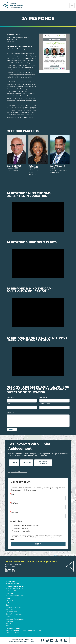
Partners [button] (10, 594)
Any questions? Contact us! (18, 472)
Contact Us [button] (9, 569)
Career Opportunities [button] (14, 614)
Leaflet (56, 555)
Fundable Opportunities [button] (15, 596)
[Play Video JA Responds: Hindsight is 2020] (38, 263)
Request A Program (43, 463)
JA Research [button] (10, 610)
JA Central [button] (31, 642)
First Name (11, 397)
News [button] (8, 616)
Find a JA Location (12, 633)
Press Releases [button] (11, 612)
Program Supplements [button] (14, 588)
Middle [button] (8, 623)
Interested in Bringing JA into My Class (26, 526)
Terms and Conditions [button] (16, 639)
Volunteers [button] (11, 581)
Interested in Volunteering (22, 531)
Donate (14, 463)
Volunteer (27, 463)
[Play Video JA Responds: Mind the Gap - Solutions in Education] (38, 312)
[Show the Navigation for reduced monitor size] (72, 5)
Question (10, 413)
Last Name (44, 397)
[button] (43, 640)
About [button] (9, 599)
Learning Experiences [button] (15, 619)
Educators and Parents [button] (16, 586)
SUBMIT (38, 544)
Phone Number (45, 404)
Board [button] (8, 605)
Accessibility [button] (13, 642)
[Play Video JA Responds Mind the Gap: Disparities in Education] (38, 217)
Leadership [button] (10, 601)
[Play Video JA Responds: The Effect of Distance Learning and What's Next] (38, 362)
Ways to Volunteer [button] (13, 583)
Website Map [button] (22, 642)
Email (9, 404)
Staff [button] (8, 603)
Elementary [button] (10, 621)
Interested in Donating (21, 528)
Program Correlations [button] (14, 591)
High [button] (8, 626)
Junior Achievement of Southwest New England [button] (24, 630)
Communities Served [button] (14, 607)
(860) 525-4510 (10, 571)
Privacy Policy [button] (29, 639)
